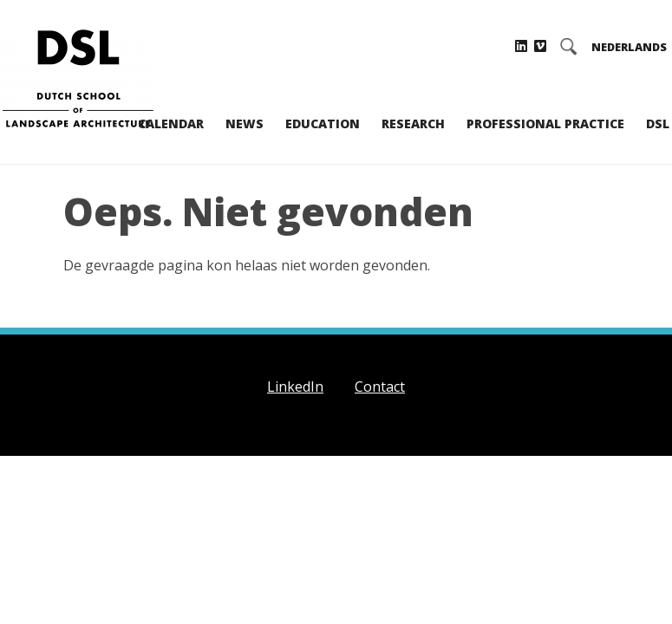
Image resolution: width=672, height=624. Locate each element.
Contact (380, 387)
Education (323, 123)
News (245, 123)
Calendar (171, 123)
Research (413, 123)
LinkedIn (295, 387)
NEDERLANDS (629, 47)
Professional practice (545, 123)
